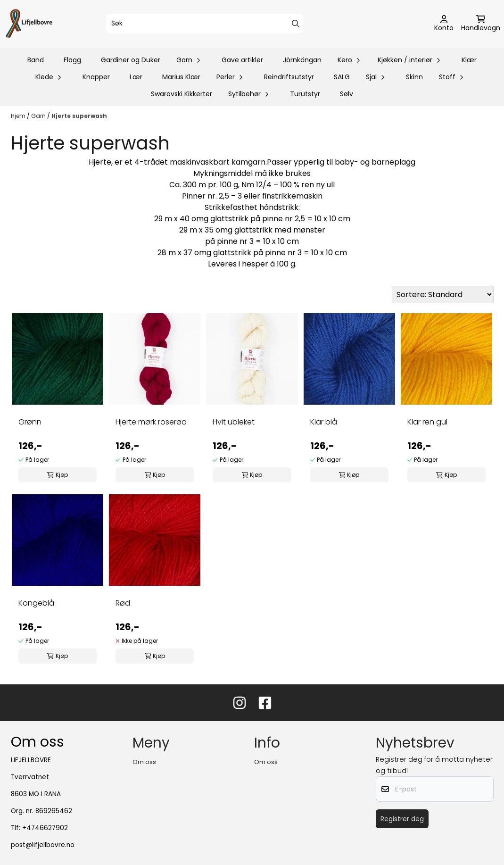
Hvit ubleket (234, 422)
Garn (39, 116)
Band (36, 60)
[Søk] (205, 24)
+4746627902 (45, 828)
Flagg (72, 60)
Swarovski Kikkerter (182, 94)
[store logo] (29, 24)
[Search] (296, 24)
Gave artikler (242, 60)
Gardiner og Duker (131, 60)
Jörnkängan (302, 60)
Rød (123, 603)
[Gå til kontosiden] (444, 24)
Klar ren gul (427, 422)
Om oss (144, 762)
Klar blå (324, 422)
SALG (342, 77)
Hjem (19, 116)
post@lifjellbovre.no (43, 845)
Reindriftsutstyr (289, 77)
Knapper (96, 77)
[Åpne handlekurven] (481, 24)
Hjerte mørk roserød (151, 422)
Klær (469, 60)
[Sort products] (443, 295)
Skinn (414, 77)
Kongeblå (36, 603)
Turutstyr (305, 94)
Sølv (347, 94)
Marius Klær (181, 77)
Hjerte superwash (79, 116)
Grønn (30, 422)
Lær (136, 77)
